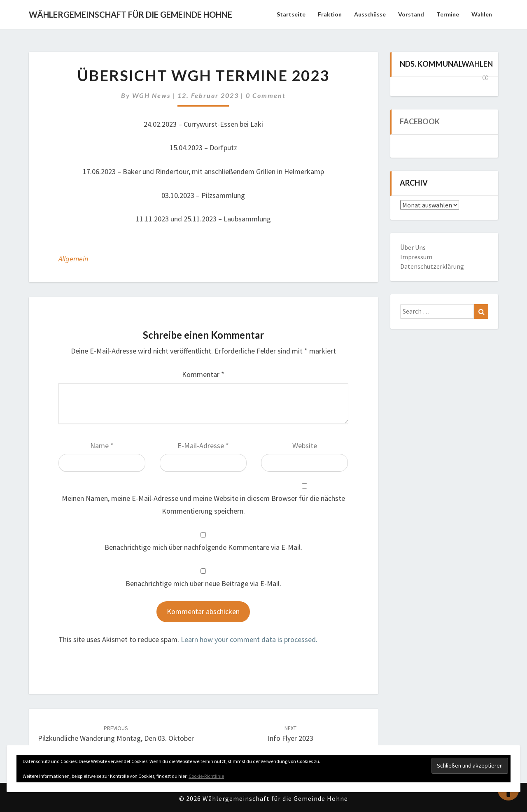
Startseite (291, 14)
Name (102, 446)
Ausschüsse (370, 14)
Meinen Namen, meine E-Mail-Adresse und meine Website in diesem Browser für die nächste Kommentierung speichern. (203, 505)
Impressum (416, 257)
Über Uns (413, 247)
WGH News (151, 95)
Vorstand (411, 14)
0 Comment (266, 95)
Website (305, 446)
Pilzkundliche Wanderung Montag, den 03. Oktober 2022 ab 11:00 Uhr (116, 739)
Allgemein (73, 259)
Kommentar (203, 374)
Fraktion (330, 14)
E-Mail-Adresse (203, 446)
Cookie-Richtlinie (206, 776)
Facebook (420, 121)
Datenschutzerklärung (432, 266)
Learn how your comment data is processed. (249, 639)
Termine (448, 14)
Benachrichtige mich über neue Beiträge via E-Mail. (203, 583)
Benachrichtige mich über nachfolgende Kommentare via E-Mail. (203, 547)
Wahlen (482, 14)
